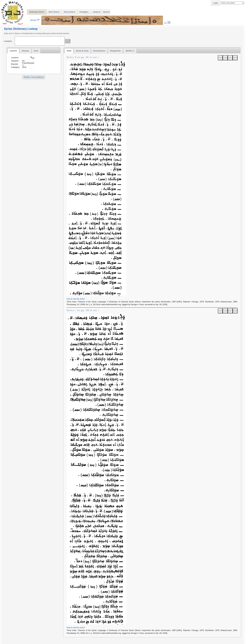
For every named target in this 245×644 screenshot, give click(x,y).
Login (216, 3)
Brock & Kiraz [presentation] (82, 51)
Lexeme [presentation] (13, 51)
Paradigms (84, 12)
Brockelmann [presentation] (99, 51)
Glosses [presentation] (25, 51)
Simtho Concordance (34, 77)
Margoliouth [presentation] (115, 51)
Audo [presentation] (69, 51)
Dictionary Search (37, 12)
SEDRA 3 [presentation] (130, 51)
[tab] (13, 51)
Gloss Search (69, 12)
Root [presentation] (36, 51)
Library (96, 12)
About (105, 12)
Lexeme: (8, 41)
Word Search (54, 12)
